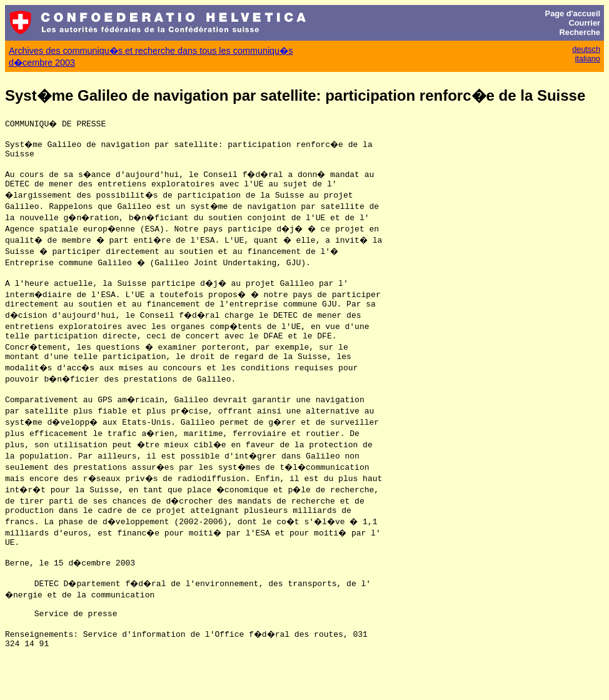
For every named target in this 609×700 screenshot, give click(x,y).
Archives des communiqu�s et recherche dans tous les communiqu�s (151, 51)
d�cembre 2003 (42, 63)
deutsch (586, 49)
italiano (587, 58)
